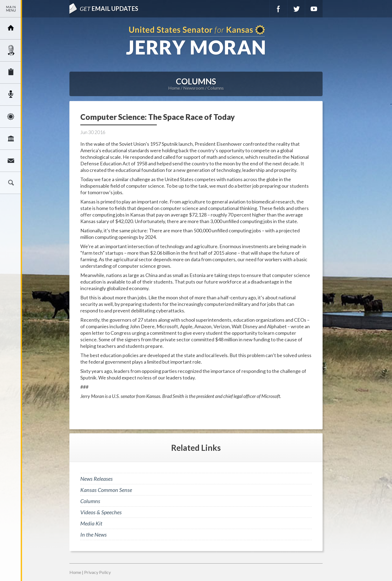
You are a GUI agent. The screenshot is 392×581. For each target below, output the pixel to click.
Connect (11, 161)
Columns (216, 88)
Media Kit (91, 523)
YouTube (314, 9)
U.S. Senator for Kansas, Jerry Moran (196, 40)
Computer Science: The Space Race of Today (157, 117)
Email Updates (109, 9)
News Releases (97, 479)
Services (11, 72)
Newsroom (11, 95)
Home (174, 88)
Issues (11, 117)
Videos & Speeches (101, 512)
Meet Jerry (11, 50)
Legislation (11, 139)
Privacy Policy (97, 572)
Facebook (278, 9)
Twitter (296, 9)
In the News (94, 534)
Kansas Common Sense (106, 490)
